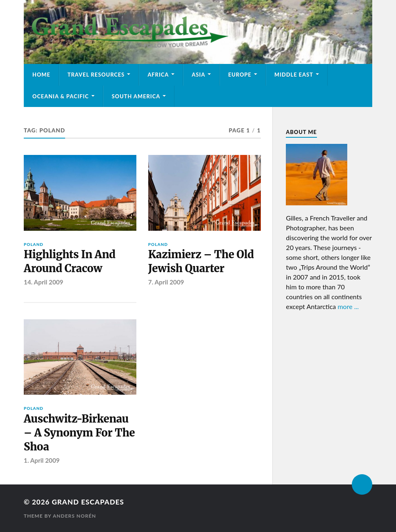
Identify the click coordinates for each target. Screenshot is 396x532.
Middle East (294, 75)
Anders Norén (75, 516)
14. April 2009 (43, 282)
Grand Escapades (88, 502)
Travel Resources (96, 75)
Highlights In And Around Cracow (70, 261)
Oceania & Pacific (61, 96)
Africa (158, 75)
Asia (198, 75)
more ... (348, 306)
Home (41, 75)
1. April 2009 (42, 460)
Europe (240, 75)
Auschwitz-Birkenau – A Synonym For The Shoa (79, 433)
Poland (34, 244)
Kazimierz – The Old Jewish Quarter (201, 261)
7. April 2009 (166, 282)
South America (136, 96)
